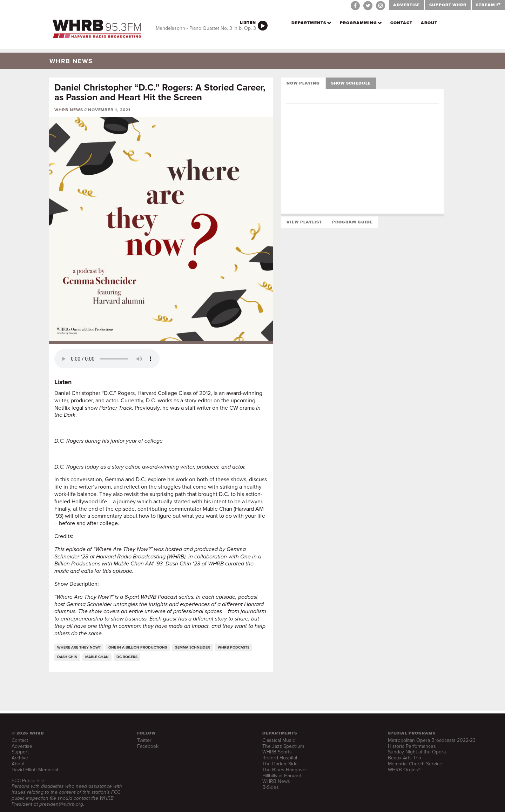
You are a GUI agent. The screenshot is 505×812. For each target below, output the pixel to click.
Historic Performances (412, 746)
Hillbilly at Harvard (282, 776)
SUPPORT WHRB (448, 5)
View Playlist (304, 222)
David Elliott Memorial (35, 770)
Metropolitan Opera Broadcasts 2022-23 (432, 740)
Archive (20, 758)
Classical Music (279, 740)
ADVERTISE (406, 5)
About (429, 23)
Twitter (144, 740)
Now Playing (303, 83)
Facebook (148, 746)
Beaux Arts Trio (405, 758)
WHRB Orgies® (404, 770)
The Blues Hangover (285, 770)
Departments (309, 23)
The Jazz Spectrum (283, 746)
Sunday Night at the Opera (417, 752)
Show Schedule (351, 83)
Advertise (22, 746)
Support (20, 752)
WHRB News (69, 110)
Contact (401, 23)
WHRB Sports (277, 752)
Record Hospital (280, 758)
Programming (358, 23)
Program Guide (352, 222)
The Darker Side (280, 764)
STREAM (488, 5)
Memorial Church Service (415, 764)
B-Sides (271, 787)
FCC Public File (28, 781)
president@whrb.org (61, 804)
